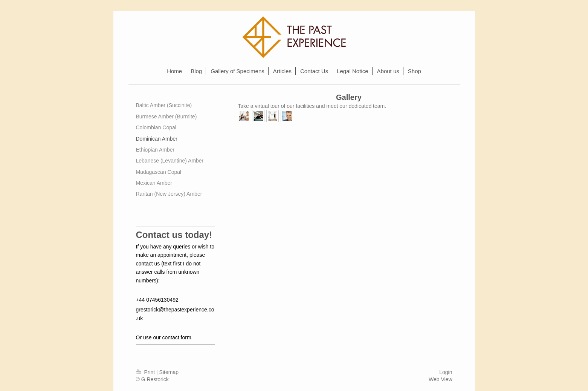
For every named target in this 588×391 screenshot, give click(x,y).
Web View (441, 379)
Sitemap (169, 372)
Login (446, 372)
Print (146, 372)
